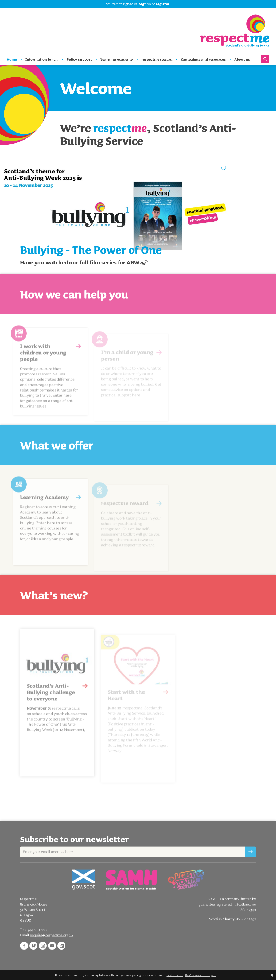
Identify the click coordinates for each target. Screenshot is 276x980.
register (163, 4)
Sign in (145, 4)
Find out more (175, 975)
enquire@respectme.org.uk (52, 941)
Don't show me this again (201, 975)
